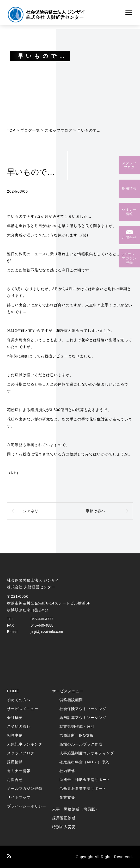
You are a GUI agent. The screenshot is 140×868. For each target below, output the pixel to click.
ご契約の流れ (19, 726)
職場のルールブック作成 (81, 744)
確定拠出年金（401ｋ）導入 (84, 762)
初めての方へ (19, 700)
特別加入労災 (64, 827)
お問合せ (15, 780)
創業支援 (67, 797)
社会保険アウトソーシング (83, 709)
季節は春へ (96, 511)
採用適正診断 (64, 818)
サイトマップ (19, 797)
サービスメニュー (23, 709)
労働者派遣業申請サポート (83, 788)
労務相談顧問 (71, 700)
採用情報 (15, 762)
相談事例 (15, 735)
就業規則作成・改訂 (77, 726)
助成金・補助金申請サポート (85, 780)
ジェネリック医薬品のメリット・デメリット (47, 511)
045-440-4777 (42, 619)
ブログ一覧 (30, 130)
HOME (13, 691)
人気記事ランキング (25, 744)
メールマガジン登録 (25, 788)
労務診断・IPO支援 (77, 735)
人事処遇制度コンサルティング (87, 753)
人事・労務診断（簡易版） (76, 809)
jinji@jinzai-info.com (47, 632)
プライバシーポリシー (27, 806)
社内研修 (67, 771)
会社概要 (15, 718)
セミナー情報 (19, 771)
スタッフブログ (59, 130)
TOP (11, 130)
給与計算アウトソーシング (83, 718)
